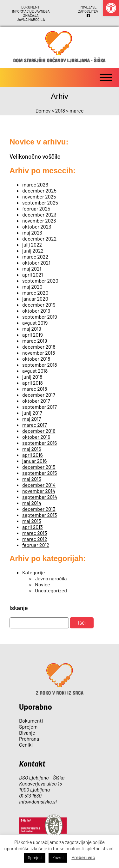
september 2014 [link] (40, 495)
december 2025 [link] (39, 189)
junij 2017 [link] (32, 411)
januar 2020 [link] (35, 297)
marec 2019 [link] (35, 339)
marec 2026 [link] (35, 183)
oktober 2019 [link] (36, 309)
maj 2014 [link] (32, 501)
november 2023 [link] (39, 219)
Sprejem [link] (28, 725)
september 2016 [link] (40, 441)
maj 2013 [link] (32, 520)
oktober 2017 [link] (36, 399)
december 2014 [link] (39, 483)
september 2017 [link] (40, 405)
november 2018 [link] (39, 351)
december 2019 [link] (39, 303)
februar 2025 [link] (36, 207)
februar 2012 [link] (36, 544)
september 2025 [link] (40, 201)
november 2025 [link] (39, 195)
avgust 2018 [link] (35, 369)
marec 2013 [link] (35, 532)
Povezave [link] (88, 7)
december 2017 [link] (39, 393)
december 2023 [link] (39, 213)
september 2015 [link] (40, 471)
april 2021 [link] (33, 273)
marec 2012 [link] (35, 538)
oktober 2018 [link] (36, 357)
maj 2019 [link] (32, 327)
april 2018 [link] (33, 381)
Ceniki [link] (26, 743)
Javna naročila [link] (31, 18)
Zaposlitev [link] (88, 11)
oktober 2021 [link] (36, 261)
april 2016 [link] (33, 453)
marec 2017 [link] (35, 423)
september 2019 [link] (40, 315)
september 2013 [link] (40, 513)
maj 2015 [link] (32, 477)
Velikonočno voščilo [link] (35, 155)
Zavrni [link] (58, 858)
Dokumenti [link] (31, 7)
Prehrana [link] (29, 737)
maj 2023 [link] (32, 231)
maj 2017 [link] (32, 417)
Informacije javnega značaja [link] (31, 13)
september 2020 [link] (40, 279)
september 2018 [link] (40, 363)
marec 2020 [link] (35, 291)
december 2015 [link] (39, 465)
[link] (111, 8)
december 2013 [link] (39, 507)
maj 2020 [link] (32, 285)
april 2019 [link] (33, 333)
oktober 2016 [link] (36, 435)
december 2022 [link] (39, 237)
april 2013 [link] (33, 526)
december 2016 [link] (39, 429)
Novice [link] (43, 583)
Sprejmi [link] (35, 858)
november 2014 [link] (39, 489)
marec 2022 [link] (35, 255)
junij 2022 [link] (33, 249)
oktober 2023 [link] (37, 225)
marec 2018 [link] (35, 387)
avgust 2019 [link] (35, 321)
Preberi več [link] (83, 857)
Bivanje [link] (27, 731)
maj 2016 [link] (32, 447)
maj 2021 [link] (32, 267)
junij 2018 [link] (32, 375)
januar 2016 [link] (35, 459)
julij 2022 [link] (32, 243)
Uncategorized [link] (51, 589)
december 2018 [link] (39, 345)
